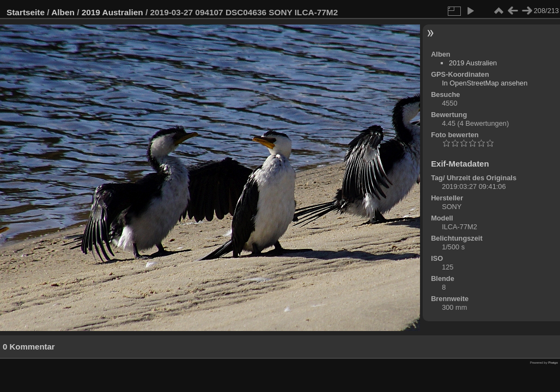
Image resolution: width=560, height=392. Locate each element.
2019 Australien (112, 12)
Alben (63, 12)
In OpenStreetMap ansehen (485, 83)
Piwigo (553, 363)
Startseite (26, 12)
